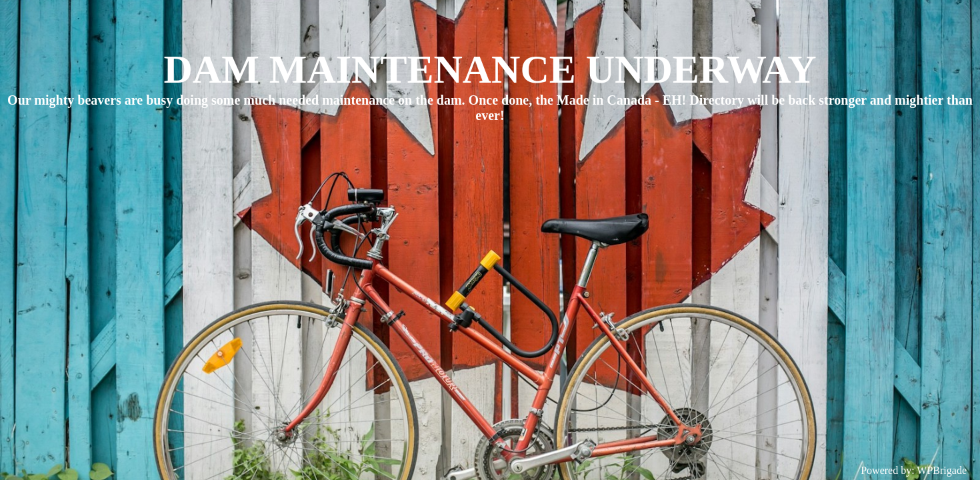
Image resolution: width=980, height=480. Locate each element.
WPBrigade (942, 470)
